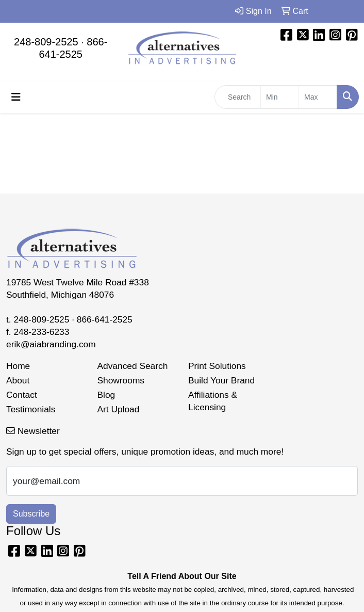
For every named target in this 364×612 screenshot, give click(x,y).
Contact (22, 395)
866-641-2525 (105, 319)
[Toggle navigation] (16, 97)
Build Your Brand (221, 380)
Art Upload (119, 409)
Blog (106, 395)
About (18, 380)
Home (18, 366)
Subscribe (31, 514)
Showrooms (121, 380)
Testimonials (31, 409)
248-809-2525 (46, 42)
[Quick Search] (238, 97)
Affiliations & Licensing (213, 401)
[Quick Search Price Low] (280, 97)
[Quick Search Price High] (318, 97)
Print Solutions (217, 366)
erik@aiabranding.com (51, 344)
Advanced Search (133, 366)
